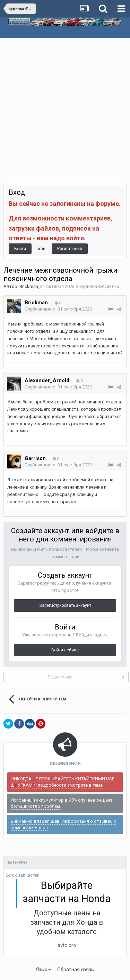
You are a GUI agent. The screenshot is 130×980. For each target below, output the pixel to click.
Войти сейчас (65, 650)
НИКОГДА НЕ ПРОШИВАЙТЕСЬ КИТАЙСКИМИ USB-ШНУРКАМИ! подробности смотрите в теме (63, 782)
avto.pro (67, 945)
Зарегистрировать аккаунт (65, 605)
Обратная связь (76, 970)
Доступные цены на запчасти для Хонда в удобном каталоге (67, 922)
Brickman (29, 286)
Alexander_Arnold (47, 380)
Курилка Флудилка (99, 286)
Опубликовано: (58, 309)
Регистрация (70, 249)
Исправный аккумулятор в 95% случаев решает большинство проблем (62, 803)
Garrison (35, 458)
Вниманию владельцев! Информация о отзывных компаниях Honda (63, 824)
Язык (44, 970)
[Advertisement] (65, 107)
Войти (20, 249)
